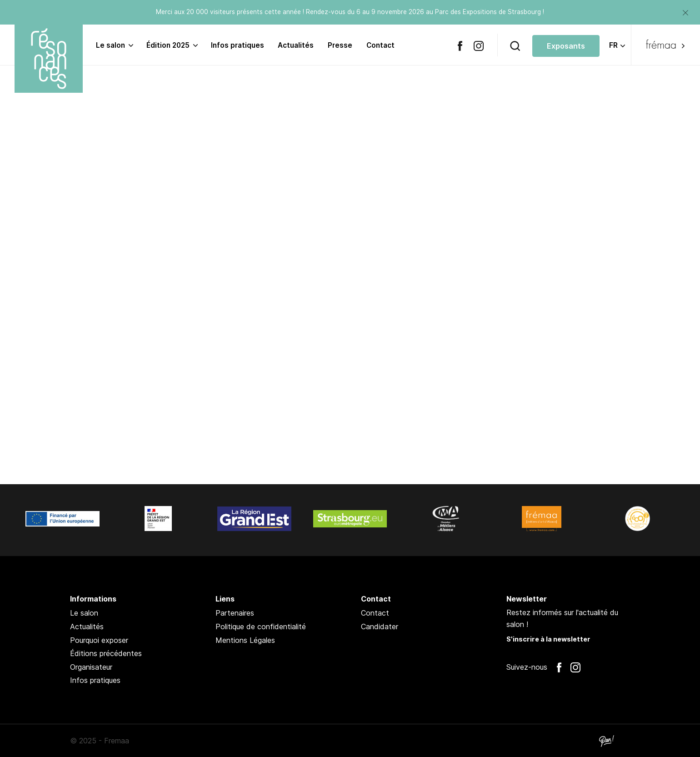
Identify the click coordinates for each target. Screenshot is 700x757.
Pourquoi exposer (99, 640)
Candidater (380, 627)
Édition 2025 (168, 45)
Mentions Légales (245, 640)
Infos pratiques (237, 45)
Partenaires (235, 613)
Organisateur (91, 667)
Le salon (110, 45)
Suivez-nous (527, 667)
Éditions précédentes (106, 653)
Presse (340, 45)
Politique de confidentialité (261, 627)
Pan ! (606, 741)
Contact (380, 45)
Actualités (296, 45)
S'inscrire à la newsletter (548, 639)
